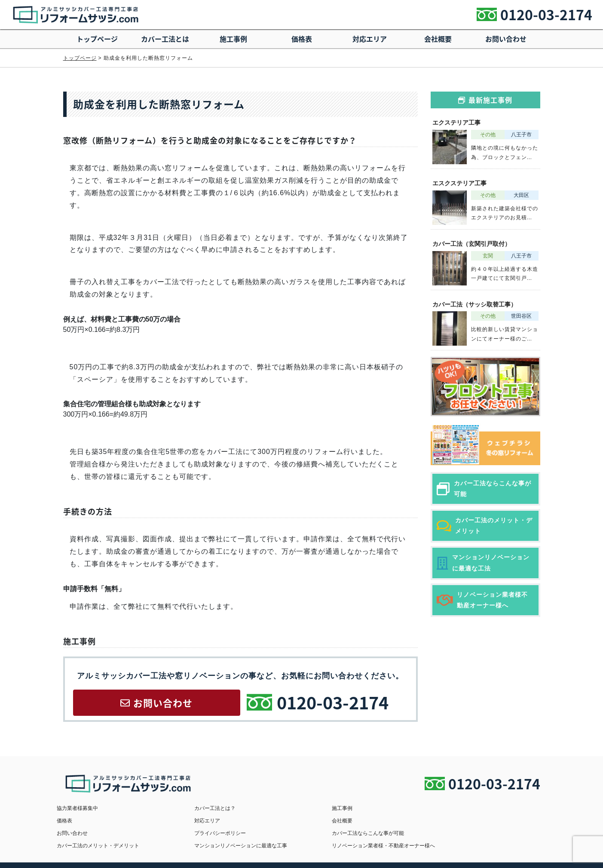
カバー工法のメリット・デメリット (220, 832)
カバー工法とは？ (199, 808)
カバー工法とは (165, 39)
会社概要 (438, 39)
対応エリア (370, 39)
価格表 (302, 39)
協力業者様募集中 (77, 808)
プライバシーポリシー (450, 820)
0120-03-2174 (546, 14)
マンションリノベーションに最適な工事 (348, 832)
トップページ (97, 39)
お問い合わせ (506, 39)
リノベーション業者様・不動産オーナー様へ (475, 832)
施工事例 (233, 39)
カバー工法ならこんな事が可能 (93, 832)
